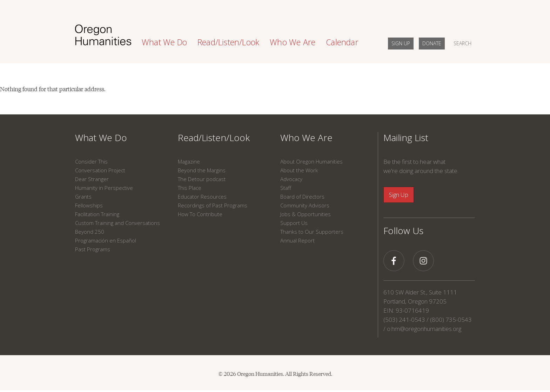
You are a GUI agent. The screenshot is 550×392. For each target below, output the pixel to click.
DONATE (432, 43)
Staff (286, 188)
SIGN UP (401, 43)
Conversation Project (100, 170)
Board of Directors (302, 197)
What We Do (101, 138)
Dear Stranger (92, 179)
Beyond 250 (90, 232)
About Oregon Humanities (311, 161)
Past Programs (93, 249)
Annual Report (297, 240)
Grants (83, 197)
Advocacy (291, 179)
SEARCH (462, 43)
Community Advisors (305, 205)
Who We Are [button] (293, 42)
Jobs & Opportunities (306, 214)
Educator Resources (202, 197)
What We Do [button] (164, 42)
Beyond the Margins (202, 170)
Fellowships (89, 205)
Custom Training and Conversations (118, 223)
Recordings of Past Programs (213, 205)
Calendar (342, 42)
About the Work (299, 170)
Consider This (91, 161)
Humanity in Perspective (104, 188)
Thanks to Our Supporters (312, 232)
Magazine (189, 161)
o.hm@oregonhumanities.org (424, 329)
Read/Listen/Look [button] (228, 42)
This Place (190, 188)
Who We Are (306, 138)
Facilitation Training (97, 214)
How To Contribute (200, 214)
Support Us (294, 223)
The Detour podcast (202, 179)
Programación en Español (106, 240)
